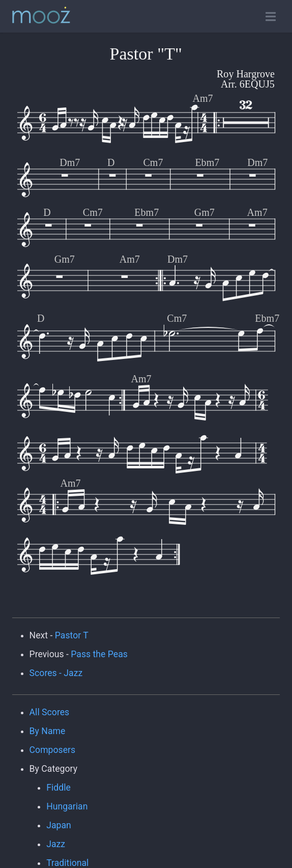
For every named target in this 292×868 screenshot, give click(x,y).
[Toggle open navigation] (271, 17)
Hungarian (67, 806)
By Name (48, 731)
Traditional (67, 863)
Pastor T (72, 635)
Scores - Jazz (56, 673)
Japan (59, 825)
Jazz (56, 844)
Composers (53, 750)
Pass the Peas (99, 654)
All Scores (50, 712)
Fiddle (59, 788)
